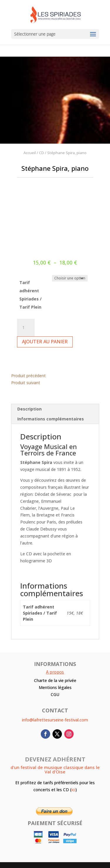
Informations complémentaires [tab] (51, 419)
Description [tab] (29, 409)
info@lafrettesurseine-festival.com (55, 720)
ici (73, 790)
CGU (55, 694)
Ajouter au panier (45, 342)
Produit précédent (28, 376)
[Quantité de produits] (26, 328)
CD (42, 153)
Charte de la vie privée (55, 680)
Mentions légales (55, 687)
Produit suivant (26, 383)
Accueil (30, 153)
